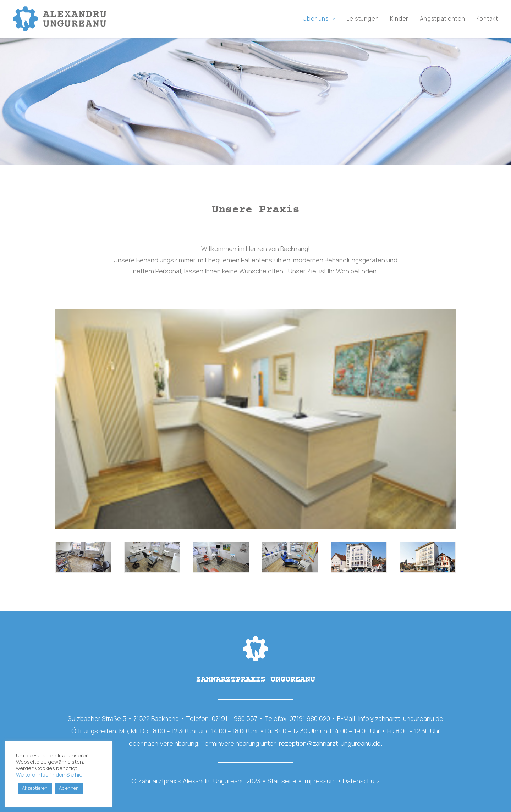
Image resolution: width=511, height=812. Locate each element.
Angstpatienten (442, 19)
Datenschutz (361, 781)
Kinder (399, 19)
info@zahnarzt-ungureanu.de (401, 719)
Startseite (282, 781)
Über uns (319, 19)
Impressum (320, 781)
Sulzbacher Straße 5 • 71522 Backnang (123, 719)
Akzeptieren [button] (35, 788)
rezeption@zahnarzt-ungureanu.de (330, 743)
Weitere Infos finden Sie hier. (50, 775)
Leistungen (362, 19)
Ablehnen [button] (69, 788)
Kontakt (487, 19)
